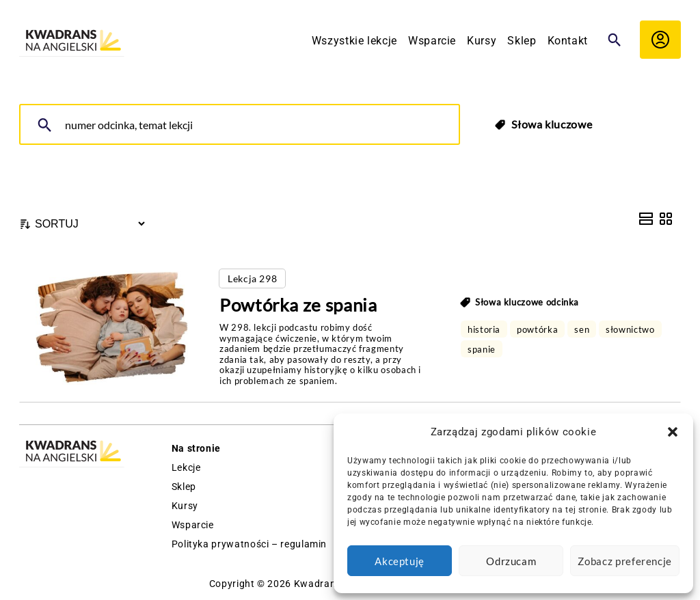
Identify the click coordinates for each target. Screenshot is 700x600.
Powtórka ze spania (298, 305)
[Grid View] (666, 219)
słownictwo (630, 329)
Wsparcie (432, 41)
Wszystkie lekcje (354, 41)
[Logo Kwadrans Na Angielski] (72, 41)
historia (484, 329)
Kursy (482, 41)
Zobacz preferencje (625, 561)
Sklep (522, 41)
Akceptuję (400, 561)
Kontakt (568, 41)
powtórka (537, 329)
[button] (673, 432)
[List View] (646, 219)
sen (582, 329)
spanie (482, 349)
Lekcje (186, 467)
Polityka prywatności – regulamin (249, 544)
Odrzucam (511, 561)
